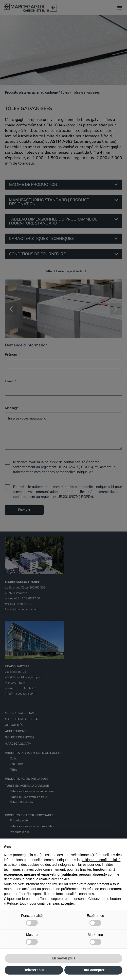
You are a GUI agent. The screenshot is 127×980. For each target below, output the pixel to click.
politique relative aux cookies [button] (47, 879)
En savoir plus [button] (64, 958)
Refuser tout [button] (34, 970)
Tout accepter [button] (93, 970)
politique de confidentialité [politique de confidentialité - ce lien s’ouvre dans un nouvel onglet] (100, 860)
